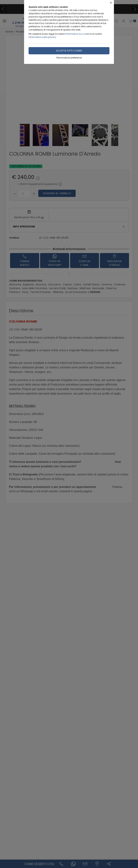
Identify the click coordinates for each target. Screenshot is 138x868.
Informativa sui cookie (77, 34)
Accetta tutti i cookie (69, 51)
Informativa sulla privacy (42, 37)
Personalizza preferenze (69, 58)
